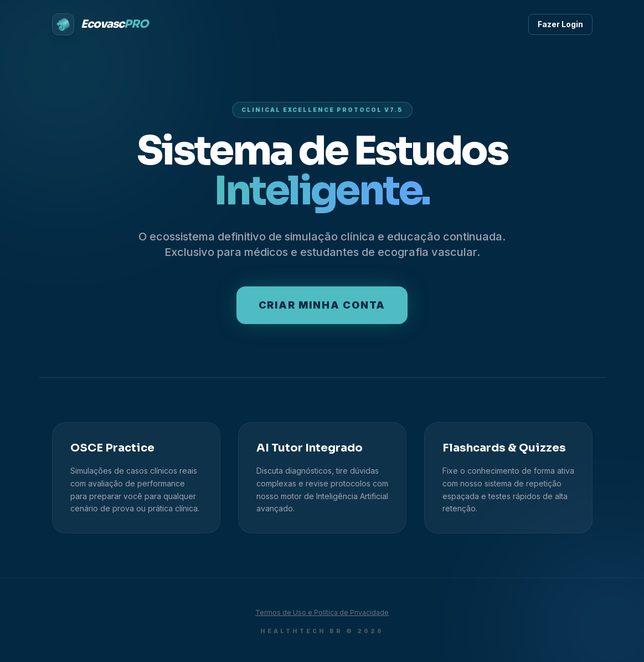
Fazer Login (560, 24)
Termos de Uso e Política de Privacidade (322, 612)
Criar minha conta (322, 305)
